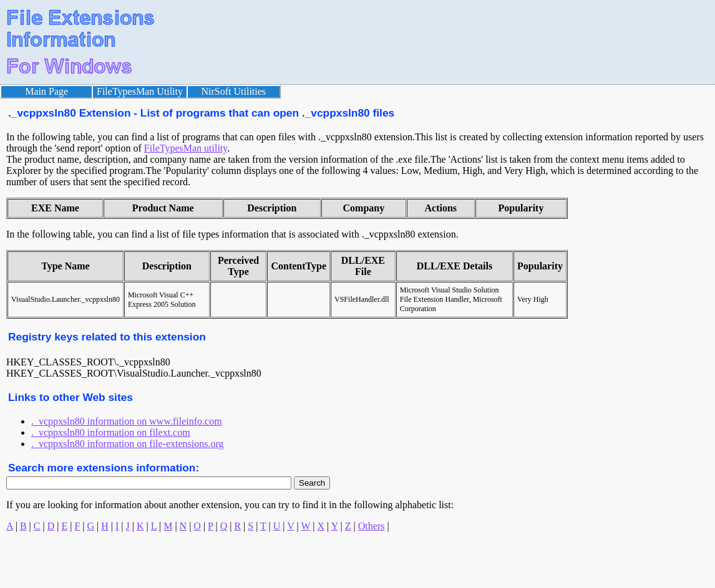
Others (372, 526)
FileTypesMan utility (186, 148)
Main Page (46, 91)
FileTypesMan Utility (140, 91)
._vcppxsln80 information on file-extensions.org (128, 444)
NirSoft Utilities (234, 91)
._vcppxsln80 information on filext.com (111, 432)
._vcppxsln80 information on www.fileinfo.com (127, 421)
